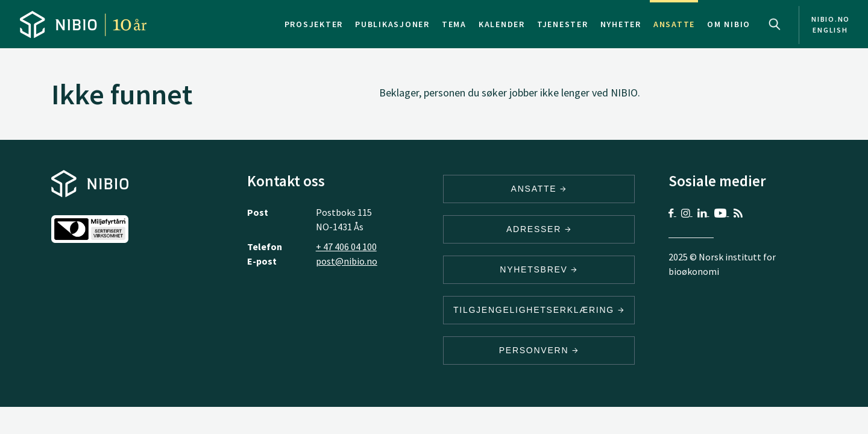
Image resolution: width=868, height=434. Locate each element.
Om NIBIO (729, 24)
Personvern (539, 350)
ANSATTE (539, 189)
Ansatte (674, 24)
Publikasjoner (392, 24)
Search (775, 24)
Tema (454, 24)
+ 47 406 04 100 (346, 247)
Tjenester (563, 24)
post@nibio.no (347, 261)
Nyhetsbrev (539, 269)
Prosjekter (314, 24)
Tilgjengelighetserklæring (539, 310)
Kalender (502, 24)
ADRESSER (539, 229)
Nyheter (621, 24)
